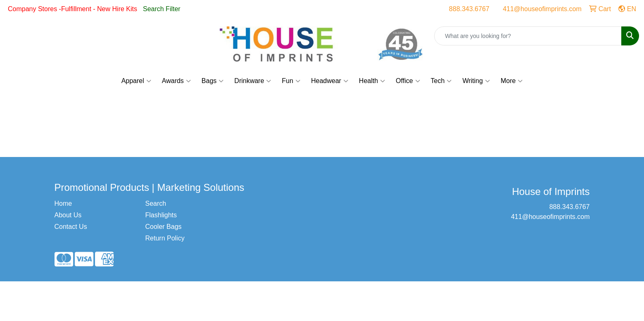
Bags (213, 81)
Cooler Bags (164, 227)
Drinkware (253, 81)
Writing (476, 81)
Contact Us (71, 227)
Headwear (330, 81)
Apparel (136, 81)
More (512, 81)
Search (156, 203)
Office (408, 81)
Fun (291, 81)
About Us (68, 215)
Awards (176, 81)
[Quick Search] (528, 36)
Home (63, 203)
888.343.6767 (469, 9)
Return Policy (165, 238)
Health (372, 81)
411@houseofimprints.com (542, 9)
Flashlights (161, 215)
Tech (441, 81)
